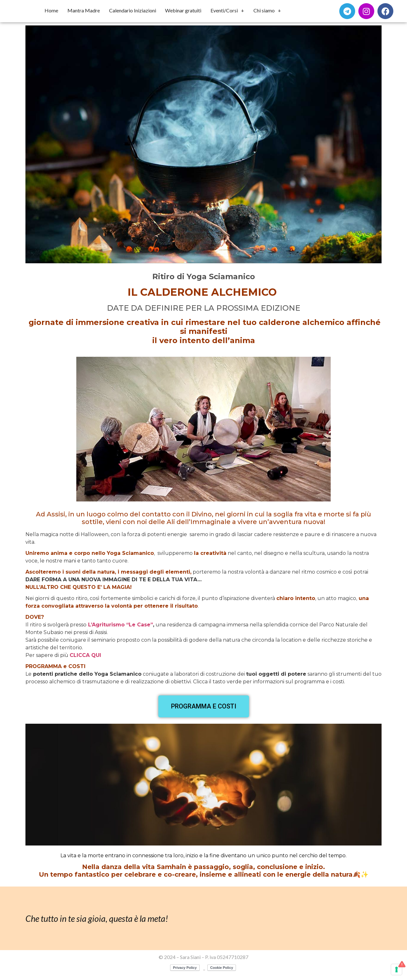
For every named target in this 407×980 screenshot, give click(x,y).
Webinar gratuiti (183, 10)
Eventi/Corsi (227, 10)
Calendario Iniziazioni (133, 10)
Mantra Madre (84, 10)
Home (51, 10)
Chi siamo (267, 10)
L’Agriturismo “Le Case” (120, 625)
